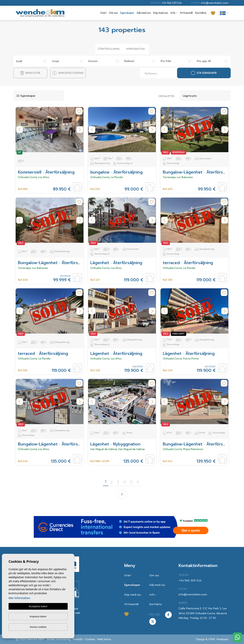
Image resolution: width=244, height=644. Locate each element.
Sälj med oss (144, 13)
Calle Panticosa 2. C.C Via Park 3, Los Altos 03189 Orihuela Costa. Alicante (203, 611)
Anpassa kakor (38, 616)
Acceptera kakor (38, 606)
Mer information (19, 598)
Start (104, 13)
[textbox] (31, 61)
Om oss (113, 13)
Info (173, 13)
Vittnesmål (186, 13)
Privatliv (78, 639)
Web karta (104, 639)
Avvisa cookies (38, 627)
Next (80, 130)
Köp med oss (161, 13)
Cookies (90, 639)
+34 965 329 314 (172, 3)
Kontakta (201, 13)
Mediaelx (222, 639)
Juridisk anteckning (58, 639)
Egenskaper (127, 13)
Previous (19, 130)
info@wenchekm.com (215, 3)
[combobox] (31, 60)
